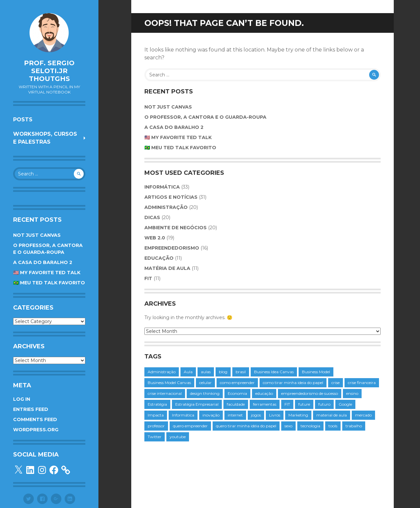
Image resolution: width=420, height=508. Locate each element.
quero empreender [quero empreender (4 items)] (190, 426)
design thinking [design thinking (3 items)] (205, 393)
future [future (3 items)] (304, 404)
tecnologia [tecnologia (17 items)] (310, 426)
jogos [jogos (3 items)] (256, 415)
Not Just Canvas (37, 235)
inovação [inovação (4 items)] (211, 415)
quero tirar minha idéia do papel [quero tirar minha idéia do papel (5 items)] (246, 426)
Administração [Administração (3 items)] (162, 372)
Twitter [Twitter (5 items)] (155, 437)
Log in (22, 399)
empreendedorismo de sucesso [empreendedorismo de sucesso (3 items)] (310, 393)
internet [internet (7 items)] (235, 415)
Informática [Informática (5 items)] (183, 415)
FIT (148, 278)
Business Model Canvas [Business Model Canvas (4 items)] (169, 383)
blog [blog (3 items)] (223, 372)
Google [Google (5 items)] (345, 404)
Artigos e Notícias (171, 197)
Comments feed (35, 419)
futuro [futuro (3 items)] (324, 404)
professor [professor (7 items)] (156, 426)
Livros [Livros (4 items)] (275, 415)
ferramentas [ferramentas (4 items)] (265, 404)
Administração (166, 207)
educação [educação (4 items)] (264, 393)
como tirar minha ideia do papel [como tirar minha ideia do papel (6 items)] (293, 383)
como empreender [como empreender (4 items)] (237, 383)
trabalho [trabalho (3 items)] (354, 426)
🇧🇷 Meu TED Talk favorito (49, 283)
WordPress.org (36, 430)
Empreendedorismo (172, 248)
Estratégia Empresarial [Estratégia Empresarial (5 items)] (197, 404)
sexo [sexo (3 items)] (288, 426)
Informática (162, 187)
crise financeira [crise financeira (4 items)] (362, 383)
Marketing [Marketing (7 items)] (298, 415)
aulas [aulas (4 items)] (206, 372)
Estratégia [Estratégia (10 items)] (157, 404)
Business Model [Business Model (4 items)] (316, 372)
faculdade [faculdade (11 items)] (236, 404)
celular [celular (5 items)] (205, 383)
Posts (23, 120)
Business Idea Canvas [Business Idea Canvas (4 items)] (274, 372)
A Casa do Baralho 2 (43, 262)
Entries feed (31, 409)
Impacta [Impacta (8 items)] (156, 415)
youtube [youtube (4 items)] (178, 437)
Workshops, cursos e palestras (45, 138)
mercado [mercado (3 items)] (363, 415)
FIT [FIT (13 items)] (287, 404)
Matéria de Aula (167, 268)
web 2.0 (155, 238)
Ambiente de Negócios (176, 228)
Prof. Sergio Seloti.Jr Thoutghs (49, 71)
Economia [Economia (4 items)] (237, 393)
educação (159, 258)
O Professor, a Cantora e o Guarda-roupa (205, 117)
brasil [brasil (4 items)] (241, 372)
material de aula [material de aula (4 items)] (332, 415)
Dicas (152, 217)
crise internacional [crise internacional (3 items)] (165, 393)
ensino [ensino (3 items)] (352, 393)
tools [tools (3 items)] (333, 426)
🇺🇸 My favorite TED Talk (47, 273)
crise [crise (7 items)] (336, 383)
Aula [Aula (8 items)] (188, 372)
